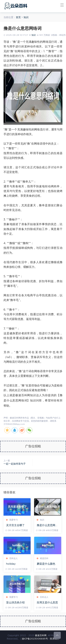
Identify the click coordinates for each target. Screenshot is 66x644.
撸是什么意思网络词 (47, 526)
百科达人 (14, 558)
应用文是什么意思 (47, 603)
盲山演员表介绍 (15, 603)
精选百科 (44, 558)
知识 (26, 17)
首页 (18, 17)
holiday (11, 564)
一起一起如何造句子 (15, 464)
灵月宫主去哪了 (15, 525)
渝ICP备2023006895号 (35, 639)
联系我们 (55, 639)
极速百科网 (41, 636)
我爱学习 (14, 520)
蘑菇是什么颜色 (46, 564)
